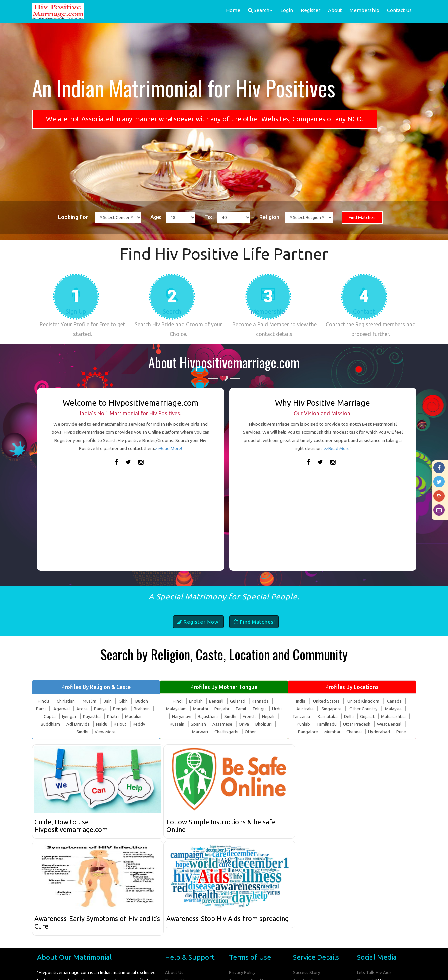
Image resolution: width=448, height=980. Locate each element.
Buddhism (50, 731)
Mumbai (332, 739)
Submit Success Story (315, 916)
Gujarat (367, 724)
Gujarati (238, 709)
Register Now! (198, 630)
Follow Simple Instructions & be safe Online (173, 834)
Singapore (331, 716)
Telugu (259, 716)
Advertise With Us (311, 899)
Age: (153, 218)
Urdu (277, 716)
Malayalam (176, 716)
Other (251, 739)
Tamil (241, 716)
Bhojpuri (265, 731)
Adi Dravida (78, 731)
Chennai (354, 739)
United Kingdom (364, 709)
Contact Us (399, 10)
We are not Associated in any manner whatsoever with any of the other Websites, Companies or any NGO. (205, 119)
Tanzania (301, 724)
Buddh (142, 709)
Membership (364, 10)
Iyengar (71, 724)
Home (233, 10)
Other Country (363, 716)
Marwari (199, 739)
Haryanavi (181, 724)
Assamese (222, 731)
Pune (402, 739)
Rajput (120, 731)
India (300, 709)
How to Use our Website (190, 908)
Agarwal (64, 716)
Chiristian (65, 709)
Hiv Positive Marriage (207, 970)
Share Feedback (181, 899)
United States (326, 709)
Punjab (302, 731)
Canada (395, 709)
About (335, 10)
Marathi (201, 716)
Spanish (198, 731)
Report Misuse (180, 916)
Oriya (245, 731)
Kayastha (94, 724)
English (196, 709)
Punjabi (222, 716)
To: (208, 218)
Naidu (102, 731)
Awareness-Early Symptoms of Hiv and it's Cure (271, 834)
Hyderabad (380, 739)
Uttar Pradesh (356, 731)
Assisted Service (310, 891)
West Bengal (389, 731)
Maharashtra (393, 724)
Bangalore (307, 739)
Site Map (302, 908)
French (249, 724)
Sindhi (82, 739)
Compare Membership (251, 916)
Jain (108, 709)
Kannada (261, 709)
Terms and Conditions (251, 891)
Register (311, 10)
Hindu (42, 709)
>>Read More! (169, 456)
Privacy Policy (242, 883)
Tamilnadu (325, 731)
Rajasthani (208, 724)
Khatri (116, 724)
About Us (174, 883)
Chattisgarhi (226, 739)
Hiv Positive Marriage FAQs (256, 908)
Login (287, 10)
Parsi (43, 716)
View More (105, 739)
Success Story (307, 883)
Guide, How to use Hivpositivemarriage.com (74, 834)
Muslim (89, 709)
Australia (304, 716)
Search (260, 10)
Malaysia (394, 716)
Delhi (348, 724)
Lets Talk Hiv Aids (375, 883)
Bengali (124, 716)
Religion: (273, 218)
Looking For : (65, 218)
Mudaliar (137, 724)
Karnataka (327, 724)
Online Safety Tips (248, 899)
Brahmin (146, 716)
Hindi (177, 709)
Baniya (103, 716)
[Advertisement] (131, 521)
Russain (176, 731)
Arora (85, 716)
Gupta (51, 724)
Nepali (269, 724)
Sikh (124, 709)
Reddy (139, 731)
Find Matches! (254, 630)
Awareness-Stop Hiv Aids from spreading (362, 834)
